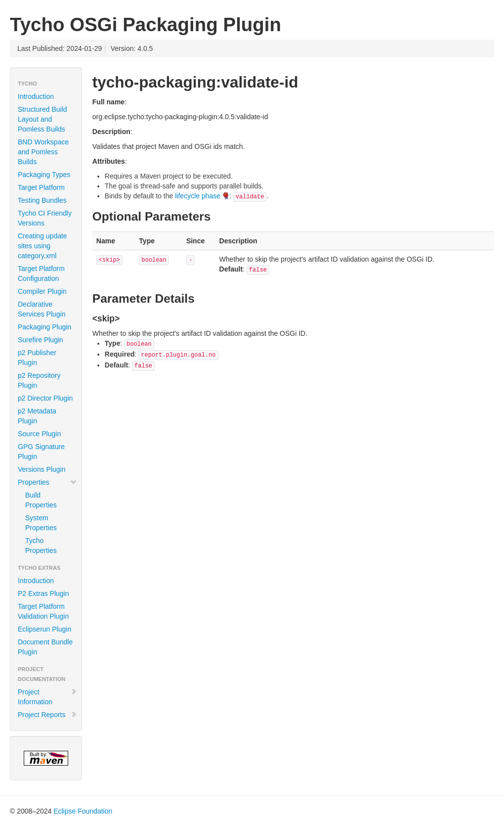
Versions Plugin (42, 469)
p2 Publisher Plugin (37, 358)
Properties (47, 482)
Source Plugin (39, 434)
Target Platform (41, 187)
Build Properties (41, 500)
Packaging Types (44, 175)
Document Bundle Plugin (45, 647)
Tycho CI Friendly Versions (45, 218)
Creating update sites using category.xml (42, 246)
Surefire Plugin (41, 340)
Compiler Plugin (42, 291)
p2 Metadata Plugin (37, 416)
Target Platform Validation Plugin (43, 611)
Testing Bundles (42, 200)
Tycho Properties (41, 546)
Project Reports (47, 715)
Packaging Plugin (44, 327)
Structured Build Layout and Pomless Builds (42, 119)
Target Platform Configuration (41, 274)
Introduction (36, 96)
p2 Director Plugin (45, 398)
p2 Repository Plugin (39, 380)
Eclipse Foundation (83, 811)
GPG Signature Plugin (41, 452)
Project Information (47, 697)
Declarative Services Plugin (42, 309)
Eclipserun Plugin (44, 629)
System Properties (41, 523)
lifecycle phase (198, 196)
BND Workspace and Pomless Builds (43, 152)
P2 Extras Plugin (43, 593)
